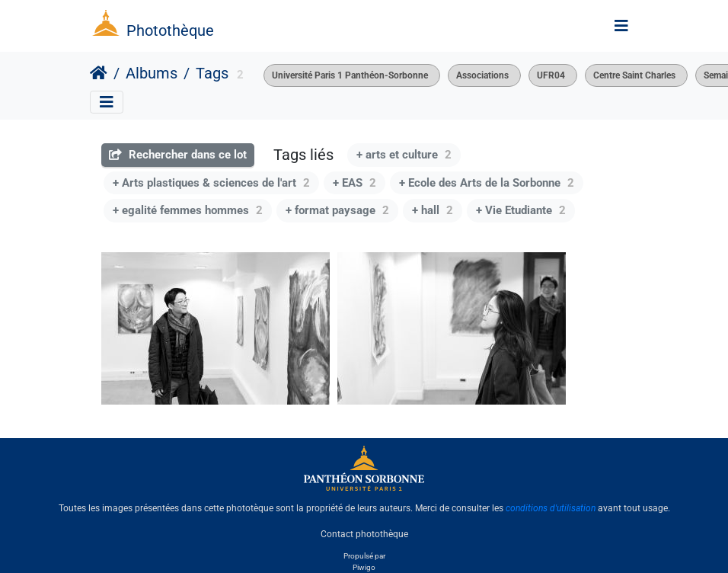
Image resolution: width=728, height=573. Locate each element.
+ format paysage (337, 210)
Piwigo (364, 567)
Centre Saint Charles (634, 75)
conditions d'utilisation (551, 508)
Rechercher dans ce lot (178, 155)
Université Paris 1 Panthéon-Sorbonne (350, 75)
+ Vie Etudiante (521, 210)
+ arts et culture (404, 155)
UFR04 (551, 75)
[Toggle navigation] (621, 26)
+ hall (433, 210)
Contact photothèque (364, 534)
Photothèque (170, 30)
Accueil (99, 73)
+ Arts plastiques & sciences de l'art (211, 183)
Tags (212, 73)
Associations (482, 75)
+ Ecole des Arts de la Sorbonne (487, 183)
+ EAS (354, 183)
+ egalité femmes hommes (188, 210)
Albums (152, 73)
